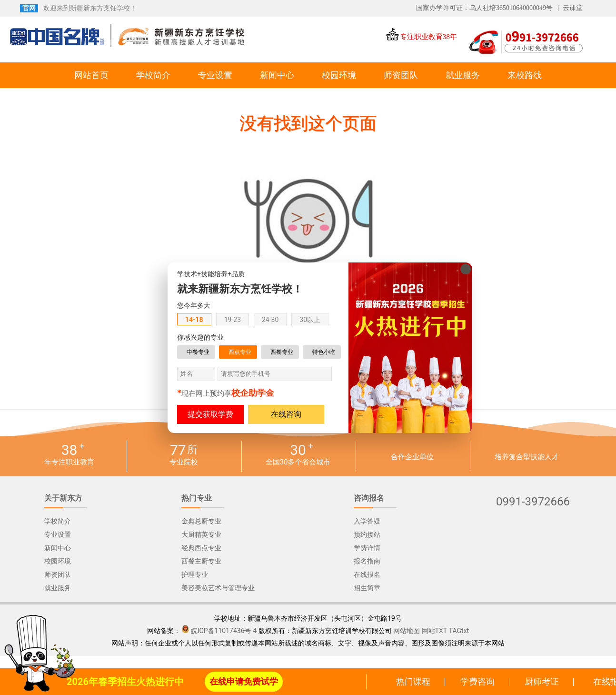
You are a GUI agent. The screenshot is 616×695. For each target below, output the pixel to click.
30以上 (310, 320)
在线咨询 (286, 414)
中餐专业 (198, 352)
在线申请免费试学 (244, 681)
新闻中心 (277, 75)
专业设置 (215, 75)
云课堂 (573, 8)
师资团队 (401, 75)
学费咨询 (477, 681)
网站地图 (407, 631)
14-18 (194, 320)
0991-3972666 (533, 502)
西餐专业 (282, 352)
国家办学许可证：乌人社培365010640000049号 (484, 8)
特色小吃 (324, 352)
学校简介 (153, 75)
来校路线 (525, 75)
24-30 (270, 320)
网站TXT (434, 631)
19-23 (233, 320)
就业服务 (463, 75)
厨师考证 (542, 681)
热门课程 (413, 681)
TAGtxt (459, 631)
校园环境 (339, 75)
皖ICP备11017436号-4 (224, 631)
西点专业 (240, 352)
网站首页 (91, 75)
